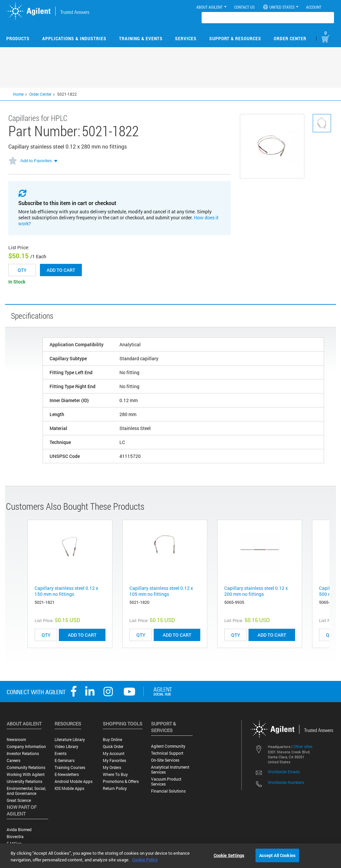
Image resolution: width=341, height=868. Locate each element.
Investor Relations (23, 754)
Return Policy (115, 788)
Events (61, 754)
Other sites (303, 746)
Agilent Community (168, 746)
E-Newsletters (67, 774)
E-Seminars (65, 760)
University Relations (24, 781)
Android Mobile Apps (74, 781)
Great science (19, 800)
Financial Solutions (168, 791)
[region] (170, 856)
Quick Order (113, 747)
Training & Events (141, 38)
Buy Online (112, 740)
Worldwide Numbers (286, 782)
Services (186, 38)
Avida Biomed (19, 830)
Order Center (290, 38)
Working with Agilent (26, 774)
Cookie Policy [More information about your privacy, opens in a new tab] (145, 860)
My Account (114, 754)
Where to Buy (115, 774)
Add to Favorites (36, 161)
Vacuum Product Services (166, 782)
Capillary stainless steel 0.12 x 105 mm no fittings (161, 591)
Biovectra (15, 837)
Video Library (66, 747)
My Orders (112, 767)
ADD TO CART (82, 635)
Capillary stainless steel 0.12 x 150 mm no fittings (66, 591)
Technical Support (167, 753)
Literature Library (70, 740)
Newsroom (16, 740)
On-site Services (165, 760)
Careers (13, 760)
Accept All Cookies (277, 855)
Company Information (26, 747)
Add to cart (61, 270)
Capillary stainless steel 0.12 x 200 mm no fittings (256, 591)
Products (18, 38)
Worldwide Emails (284, 772)
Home (18, 94)
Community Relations (26, 767)
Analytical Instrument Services (170, 770)
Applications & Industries (74, 38)
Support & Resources (235, 38)
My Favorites (114, 760)
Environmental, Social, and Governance (26, 791)
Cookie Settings (229, 855)
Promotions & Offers (121, 781)
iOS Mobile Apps (69, 788)
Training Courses (70, 767)
